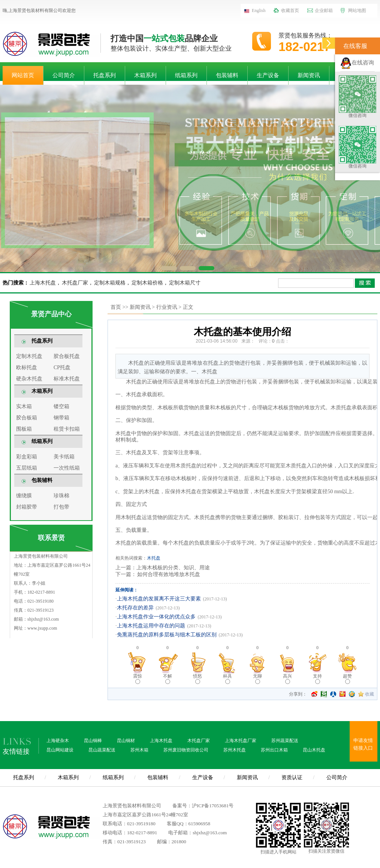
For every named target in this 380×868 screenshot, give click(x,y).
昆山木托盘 (314, 750)
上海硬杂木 (58, 741)
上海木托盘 (43, 283)
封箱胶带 (27, 507)
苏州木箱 (139, 750)
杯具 (227, 679)
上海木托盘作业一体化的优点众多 (156, 617)
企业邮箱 (324, 10)
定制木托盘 (29, 356)
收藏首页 (290, 10)
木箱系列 (145, 75)
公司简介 (64, 75)
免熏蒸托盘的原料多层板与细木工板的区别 (167, 635)
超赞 (347, 679)
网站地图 (357, 10)
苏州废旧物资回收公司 (186, 750)
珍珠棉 (61, 496)
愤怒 (197, 679)
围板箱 (24, 429)
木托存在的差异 (135, 608)
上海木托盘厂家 (241, 741)
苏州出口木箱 (274, 750)
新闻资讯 (309, 75)
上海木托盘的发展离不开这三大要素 (159, 599)
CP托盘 (62, 367)
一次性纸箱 (67, 468)
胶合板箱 (27, 418)
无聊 (257, 679)
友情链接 (16, 751)
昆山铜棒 (93, 741)
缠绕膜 (24, 496)
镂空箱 (61, 406)
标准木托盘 (67, 379)
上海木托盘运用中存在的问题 (151, 626)
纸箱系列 (186, 75)
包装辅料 (227, 75)
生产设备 (268, 75)
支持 (317, 679)
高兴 (287, 679)
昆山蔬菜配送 (102, 750)
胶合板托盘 (67, 356)
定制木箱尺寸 (185, 283)
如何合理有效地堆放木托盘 (168, 574)
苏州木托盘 (235, 750)
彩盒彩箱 (27, 457)
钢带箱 (61, 418)
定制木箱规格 (110, 283)
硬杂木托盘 (29, 379)
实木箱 (24, 406)
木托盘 (154, 558)
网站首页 (23, 75)
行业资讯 (167, 307)
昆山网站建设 (60, 750)
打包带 (61, 507)
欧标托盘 (27, 367)
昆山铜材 (126, 741)
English (259, 10)
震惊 (138, 679)
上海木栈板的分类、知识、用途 (173, 568)
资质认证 (292, 777)
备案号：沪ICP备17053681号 (203, 806)
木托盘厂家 (75, 283)
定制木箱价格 (147, 283)
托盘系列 (105, 75)
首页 (116, 307)
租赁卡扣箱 (67, 429)
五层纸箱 (27, 468)
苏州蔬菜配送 (285, 741)
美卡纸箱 (64, 457)
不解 (168, 679)
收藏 (370, 694)
